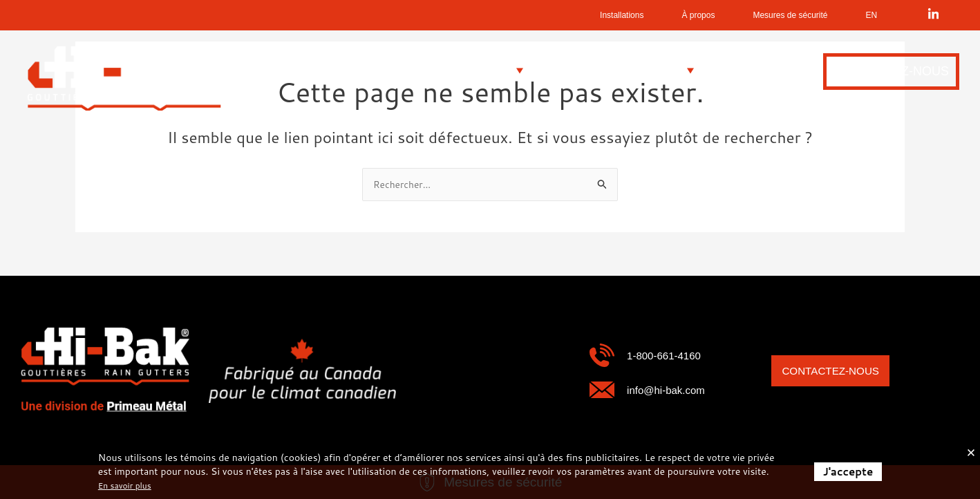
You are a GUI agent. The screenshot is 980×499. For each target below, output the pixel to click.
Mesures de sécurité (762, 16)
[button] (351, 71)
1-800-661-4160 (673, 355)
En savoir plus (129, 485)
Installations (539, 16)
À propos (639, 16)
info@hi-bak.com (676, 389)
